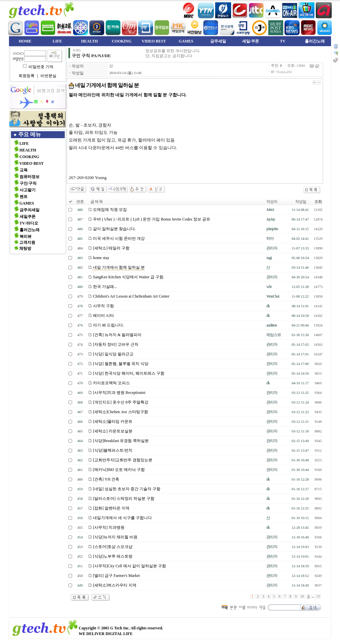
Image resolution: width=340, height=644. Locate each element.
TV (283, 41)
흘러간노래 (315, 41)
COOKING (122, 41)
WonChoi (273, 296)
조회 (318, 202)
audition (271, 325)
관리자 (272, 248)
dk (268, 306)
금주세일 (218, 41)
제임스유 (274, 335)
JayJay (271, 219)
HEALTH (89, 41)
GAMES (186, 41)
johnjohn (272, 229)
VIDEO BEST (154, 41)
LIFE (57, 41)
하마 (270, 238)
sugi (269, 258)
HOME (25, 41)
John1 (270, 210)
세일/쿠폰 (251, 41)
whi (269, 287)
